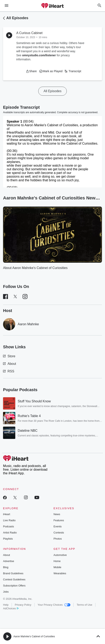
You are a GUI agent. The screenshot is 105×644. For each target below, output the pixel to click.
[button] (31, 71)
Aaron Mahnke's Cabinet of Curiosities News (53, 198)
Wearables (60, 573)
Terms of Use (85, 605)
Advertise (9, 561)
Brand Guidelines (13, 573)
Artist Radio (10, 533)
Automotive (60, 555)
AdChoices (11, 608)
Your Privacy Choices (54, 605)
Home (57, 561)
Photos (58, 539)
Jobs (6, 592)
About (10, 364)
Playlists (8, 539)
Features (59, 520)
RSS (9, 371)
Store (9, 356)
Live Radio (9, 520)
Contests (59, 533)
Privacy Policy (23, 605)
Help (6, 605)
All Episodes (17, 18)
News (57, 514)
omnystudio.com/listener (39, 55)
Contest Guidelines (14, 579)
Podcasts (8, 526)
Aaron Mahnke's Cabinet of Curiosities (34, 636)
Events (58, 526)
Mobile (57, 567)
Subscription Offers (14, 586)
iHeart (7, 514)
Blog (6, 567)
